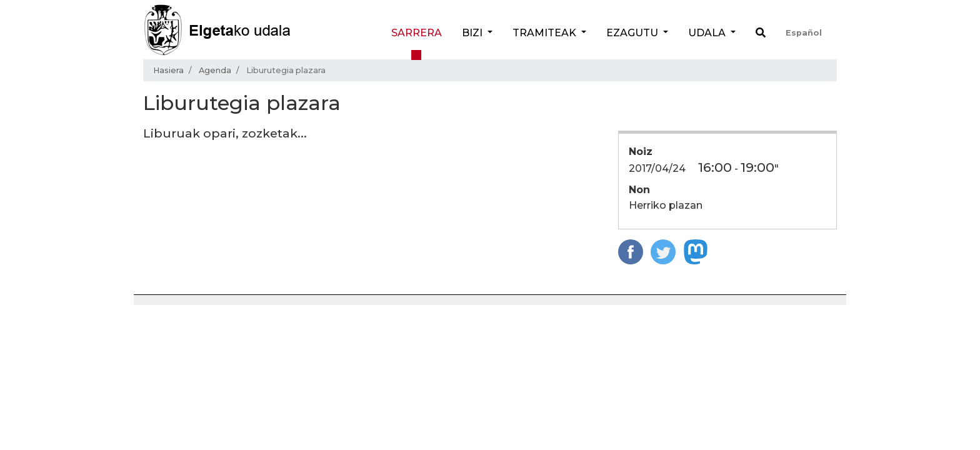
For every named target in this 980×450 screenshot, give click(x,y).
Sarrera (417, 33)
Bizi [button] (473, 33)
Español (804, 33)
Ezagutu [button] (633, 33)
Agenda (215, 70)
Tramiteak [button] (546, 33)
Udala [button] (708, 33)
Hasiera (168, 70)
